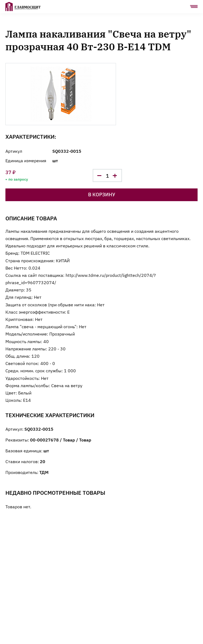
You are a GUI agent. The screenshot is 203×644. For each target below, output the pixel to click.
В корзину (102, 194)
